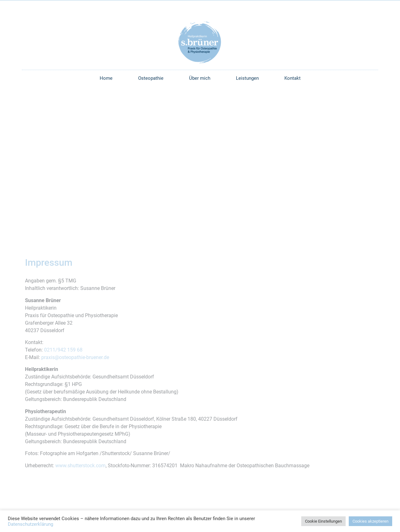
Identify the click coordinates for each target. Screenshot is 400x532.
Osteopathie (151, 78)
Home (106, 78)
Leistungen (247, 78)
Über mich (200, 78)
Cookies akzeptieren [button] (370, 521)
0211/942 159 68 (63, 350)
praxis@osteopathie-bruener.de (75, 357)
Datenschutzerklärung (30, 524)
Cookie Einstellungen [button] (323, 521)
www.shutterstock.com (80, 466)
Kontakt (292, 78)
